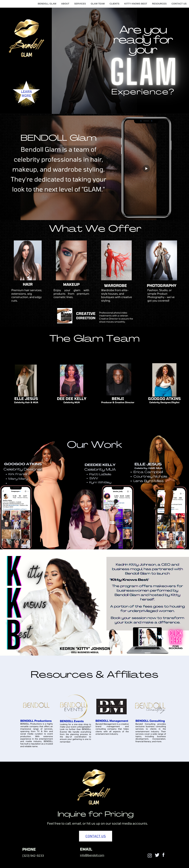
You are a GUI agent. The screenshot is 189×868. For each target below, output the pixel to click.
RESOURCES (159, 4)
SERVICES (80, 4)
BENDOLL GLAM (47, 4)
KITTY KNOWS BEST (136, 4)
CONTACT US (179, 4)
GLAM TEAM (98, 4)
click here (176, 637)
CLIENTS (114, 4)
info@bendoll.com (92, 855)
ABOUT (65, 4)
